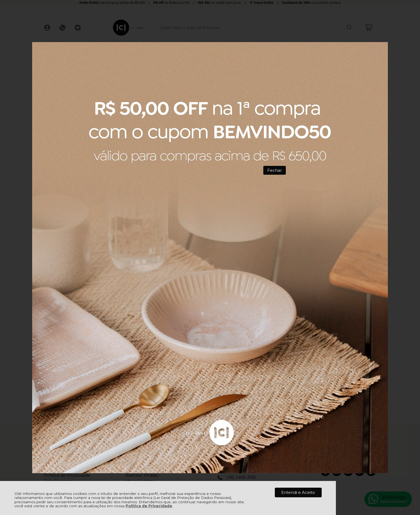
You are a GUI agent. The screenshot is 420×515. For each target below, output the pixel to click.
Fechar (275, 170)
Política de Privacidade (149, 506)
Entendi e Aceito (298, 492)
